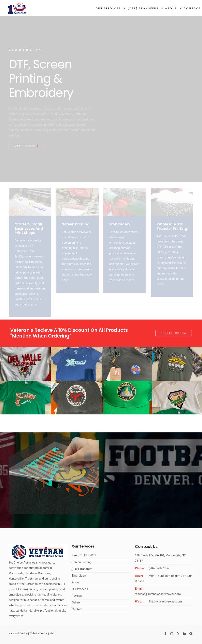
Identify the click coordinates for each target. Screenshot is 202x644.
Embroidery (79, 576)
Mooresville (16, 573)
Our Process (80, 589)
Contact (192, 8)
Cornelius (44, 573)
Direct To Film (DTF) (85, 555)
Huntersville (16, 579)
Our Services (108, 8)
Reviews (77, 596)
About (171, 8)
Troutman (31, 579)
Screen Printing (82, 562)
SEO (52, 633)
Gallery (76, 602)
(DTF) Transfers (143, 8)
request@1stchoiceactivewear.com (158, 594)
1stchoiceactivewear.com (165, 601)
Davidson (31, 573)
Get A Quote (26, 146)
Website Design (38, 633)
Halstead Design (18, 633)
